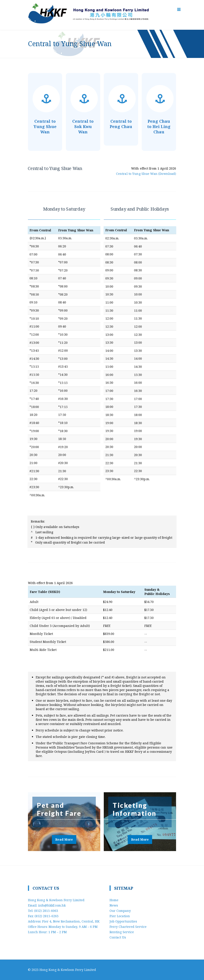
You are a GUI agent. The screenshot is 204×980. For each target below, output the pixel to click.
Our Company (120, 911)
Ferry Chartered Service (128, 927)
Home (114, 900)
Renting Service (122, 932)
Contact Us (118, 937)
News (114, 905)
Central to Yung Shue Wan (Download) (145, 173)
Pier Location (120, 916)
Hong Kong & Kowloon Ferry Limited (68, 970)
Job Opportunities (123, 921)
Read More (64, 839)
